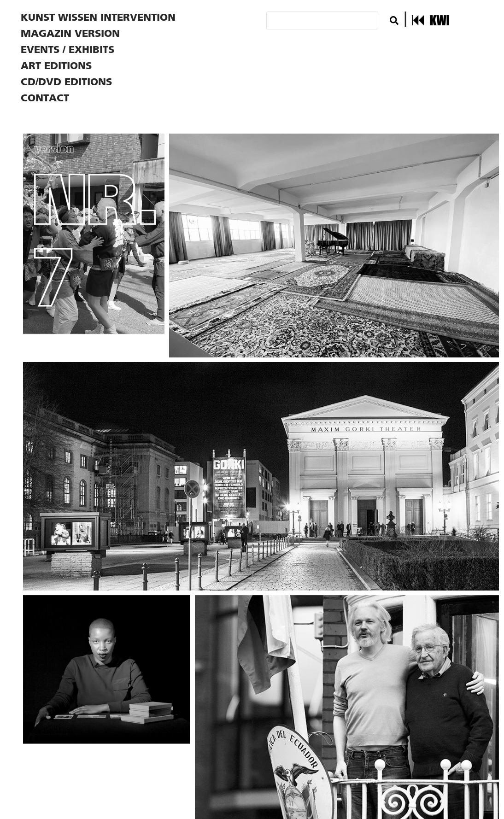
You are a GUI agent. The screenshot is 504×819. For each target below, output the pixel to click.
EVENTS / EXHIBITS (67, 50)
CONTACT (45, 98)
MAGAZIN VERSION (70, 33)
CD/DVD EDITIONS (66, 82)
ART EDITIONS (56, 66)
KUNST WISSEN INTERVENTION (98, 17)
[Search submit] (394, 20)
